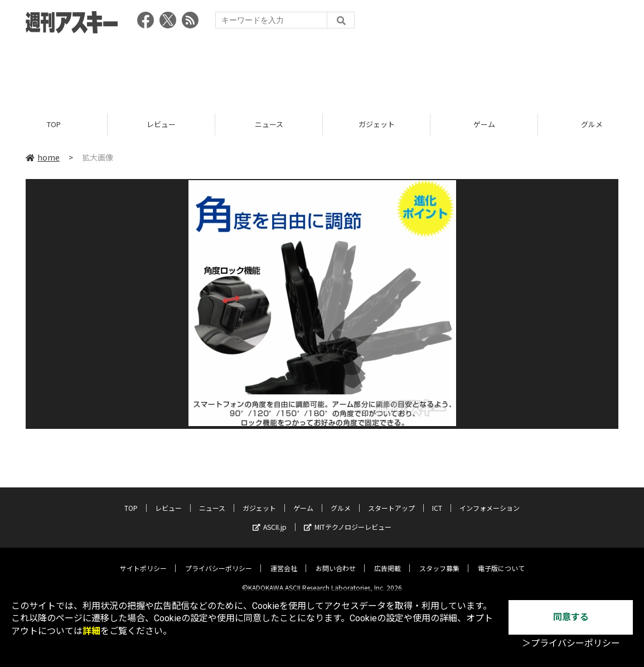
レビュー (161, 124)
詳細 (91, 631)
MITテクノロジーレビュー (348, 518)
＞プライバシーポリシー (571, 643)
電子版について (501, 560)
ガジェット (377, 124)
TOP (54, 124)
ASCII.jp (270, 518)
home (43, 157)
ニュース (269, 124)
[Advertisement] (322, 70)
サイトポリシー (143, 560)
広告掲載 (388, 560)
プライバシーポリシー (219, 560)
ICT (437, 499)
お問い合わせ (336, 560)
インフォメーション (490, 499)
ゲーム (484, 124)
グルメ (341, 499)
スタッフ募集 (439, 560)
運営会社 (284, 560)
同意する (571, 617)
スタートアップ (391, 499)
